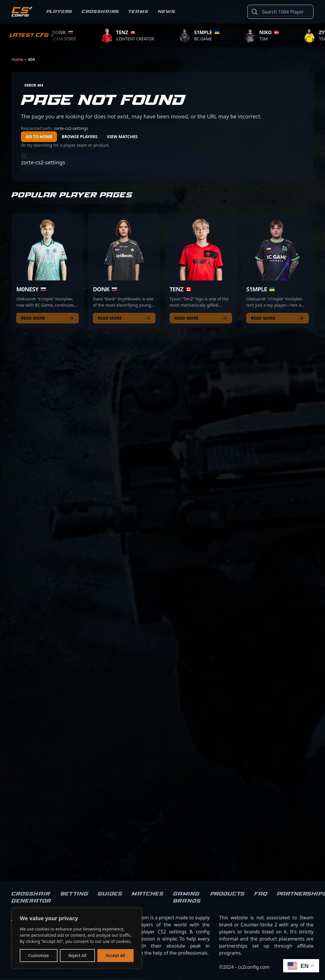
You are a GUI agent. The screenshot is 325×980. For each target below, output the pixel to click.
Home (18, 59)
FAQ (261, 894)
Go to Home (39, 137)
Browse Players (79, 137)
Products (228, 894)
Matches (148, 894)
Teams (138, 12)
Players (59, 12)
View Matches (122, 137)
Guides (110, 894)
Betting (74, 894)
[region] (77, 938)
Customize (39, 955)
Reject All (77, 955)
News (166, 12)
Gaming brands (187, 898)
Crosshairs (100, 12)
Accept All (115, 955)
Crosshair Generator (31, 898)
